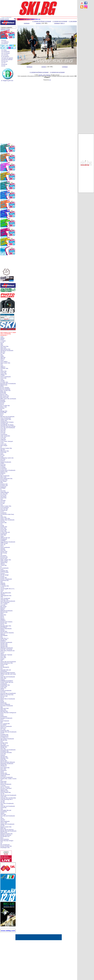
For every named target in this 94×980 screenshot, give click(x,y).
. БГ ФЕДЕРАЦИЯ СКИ (7, 81)
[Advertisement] (86, 41)
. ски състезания (5, 53)
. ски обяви (4, 50)
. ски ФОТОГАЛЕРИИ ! (7, 60)
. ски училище (4, 55)
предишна (27, 23)
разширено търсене (5, 29)
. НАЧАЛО (3, 41)
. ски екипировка (5, 52)
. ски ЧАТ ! (3, 63)
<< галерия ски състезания (60, 21)
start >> (63, 23)
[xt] (50, 80)
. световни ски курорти (7, 58)
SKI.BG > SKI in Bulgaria (44, 75)
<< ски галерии (73, 21)
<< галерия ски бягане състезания (42, 21)
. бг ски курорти (5, 56)
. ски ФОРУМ (4, 44)
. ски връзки (4, 64)
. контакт (3, 66)
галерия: (38, 23)
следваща (57, 23)
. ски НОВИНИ (5, 42)
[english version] (5, 19)
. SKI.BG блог (4, 61)
